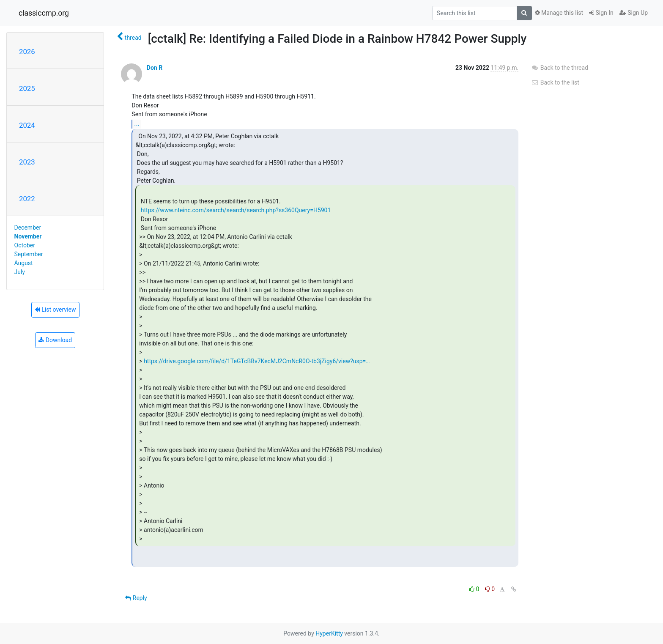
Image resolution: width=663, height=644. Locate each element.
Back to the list (555, 82)
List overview (55, 310)
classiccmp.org (44, 13)
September (29, 254)
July (20, 272)
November (28, 236)
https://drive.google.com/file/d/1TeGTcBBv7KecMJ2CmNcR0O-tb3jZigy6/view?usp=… (257, 361)
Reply (136, 598)
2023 (27, 162)
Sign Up (634, 13)
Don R (155, 68)
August (24, 263)
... (137, 124)
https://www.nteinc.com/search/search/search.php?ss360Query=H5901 (236, 210)
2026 (27, 52)
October (25, 245)
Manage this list (559, 13)
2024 (27, 125)
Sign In (601, 13)
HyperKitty (329, 633)
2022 (27, 199)
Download (55, 340)
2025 (27, 88)
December (28, 227)
